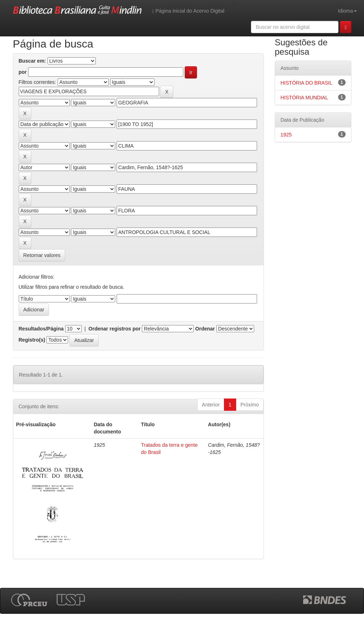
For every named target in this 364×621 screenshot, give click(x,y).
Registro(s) (32, 340)
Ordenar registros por (115, 329)
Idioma (347, 11)
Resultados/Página (41, 329)
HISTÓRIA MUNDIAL (304, 98)
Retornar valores (42, 255)
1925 (286, 135)
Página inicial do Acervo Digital (188, 11)
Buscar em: (32, 61)
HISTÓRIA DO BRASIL (306, 83)
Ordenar (205, 329)
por (23, 72)
